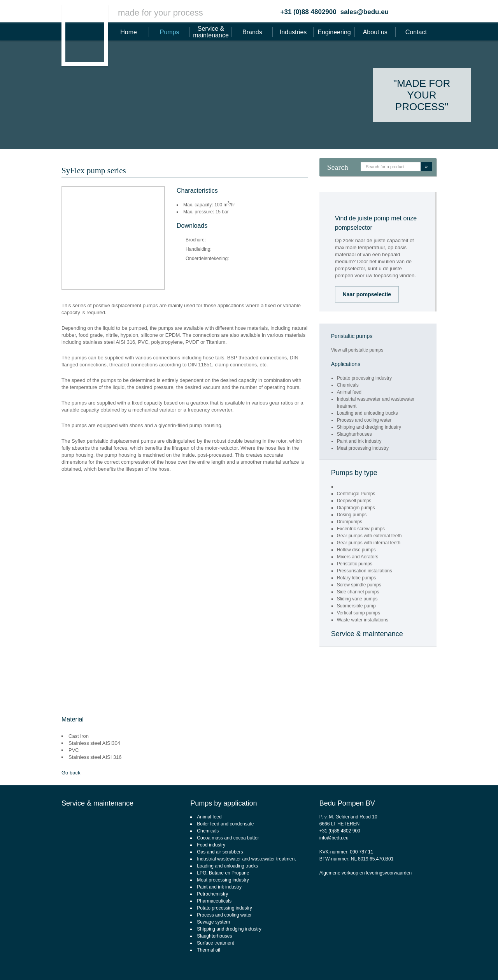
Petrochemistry (212, 894)
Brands (252, 32)
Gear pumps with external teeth (369, 536)
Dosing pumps (352, 515)
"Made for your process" (422, 95)
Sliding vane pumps (357, 599)
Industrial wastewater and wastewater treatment (246, 859)
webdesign (460, 963)
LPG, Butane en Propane (223, 873)
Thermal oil (208, 950)
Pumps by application (224, 803)
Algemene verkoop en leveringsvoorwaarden (366, 873)
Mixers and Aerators (358, 557)
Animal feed (349, 392)
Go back (71, 773)
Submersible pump (356, 606)
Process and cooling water (364, 420)
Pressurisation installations (365, 571)
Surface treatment (215, 943)
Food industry (211, 845)
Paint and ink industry (359, 441)
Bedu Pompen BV (347, 803)
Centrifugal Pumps (356, 494)
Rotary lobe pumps (357, 578)
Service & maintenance (211, 32)
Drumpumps (350, 522)
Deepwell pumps (354, 501)
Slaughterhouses (354, 434)
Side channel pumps (358, 592)
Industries (293, 32)
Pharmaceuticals (214, 901)
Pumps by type (354, 473)
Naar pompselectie (367, 294)
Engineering (334, 32)
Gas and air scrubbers (220, 852)
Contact (416, 32)
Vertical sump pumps (359, 613)
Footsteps (488, 963)
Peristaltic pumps (355, 564)
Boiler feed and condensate (225, 824)
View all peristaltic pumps (357, 350)
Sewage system (213, 922)
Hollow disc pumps (356, 550)
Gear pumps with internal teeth (369, 543)
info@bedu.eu (334, 838)
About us (375, 32)
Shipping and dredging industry (369, 427)
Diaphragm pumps (356, 508)
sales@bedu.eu (365, 12)
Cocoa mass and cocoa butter (228, 838)
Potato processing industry (364, 378)
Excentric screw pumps (361, 529)
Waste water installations (363, 620)
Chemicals (348, 385)
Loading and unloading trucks (367, 413)
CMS (439, 963)
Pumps (170, 32)
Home (129, 32)
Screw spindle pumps (359, 585)
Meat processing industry (363, 448)
